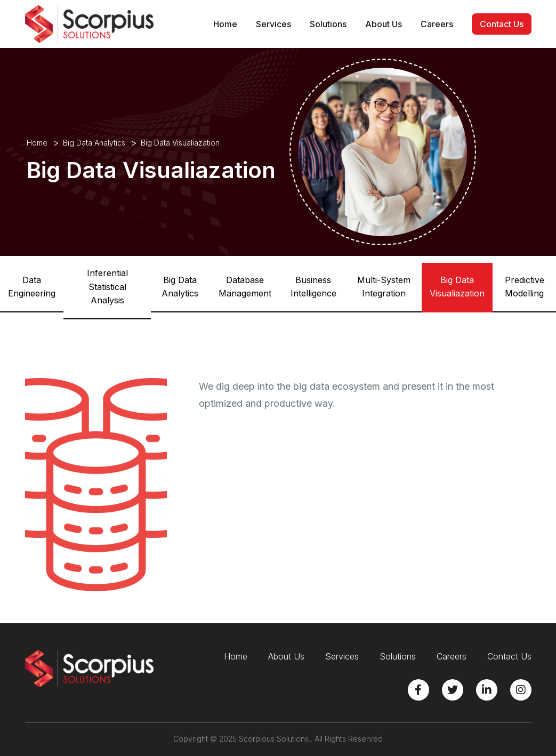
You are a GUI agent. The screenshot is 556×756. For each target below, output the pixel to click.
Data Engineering (32, 287)
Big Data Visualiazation (457, 287)
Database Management (245, 287)
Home (225, 24)
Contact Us (502, 24)
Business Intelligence (313, 287)
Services (273, 24)
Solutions (328, 24)
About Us (384, 24)
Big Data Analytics (94, 143)
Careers (437, 24)
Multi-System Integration (384, 287)
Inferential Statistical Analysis (107, 287)
